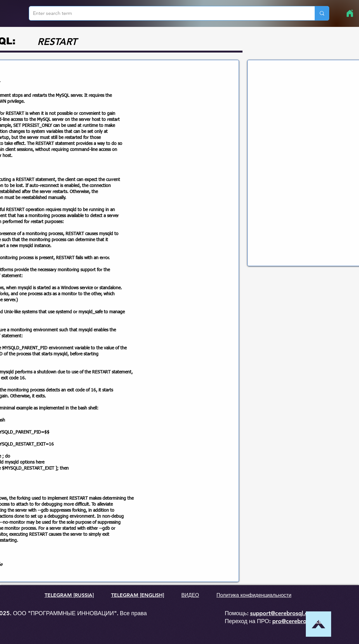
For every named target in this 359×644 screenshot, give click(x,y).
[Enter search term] (167, 13)
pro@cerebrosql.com (300, 621)
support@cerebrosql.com (283, 613)
